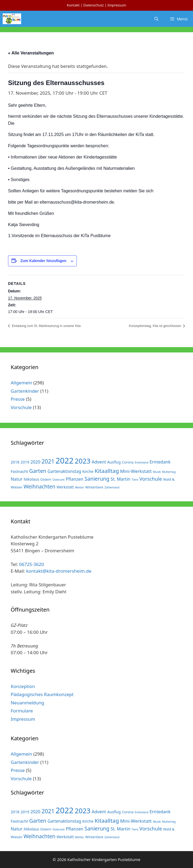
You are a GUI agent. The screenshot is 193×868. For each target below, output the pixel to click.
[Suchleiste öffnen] (156, 19)
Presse (18, 399)
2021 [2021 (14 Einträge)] (48, 461)
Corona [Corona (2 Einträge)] (128, 462)
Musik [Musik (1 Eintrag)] (157, 472)
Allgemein (21, 383)
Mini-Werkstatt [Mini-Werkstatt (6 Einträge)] (136, 471)
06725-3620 (31, 564)
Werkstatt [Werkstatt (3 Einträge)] (65, 487)
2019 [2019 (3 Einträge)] (25, 462)
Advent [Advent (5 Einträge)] (99, 462)
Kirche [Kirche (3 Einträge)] (88, 471)
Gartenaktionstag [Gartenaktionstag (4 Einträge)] (64, 471)
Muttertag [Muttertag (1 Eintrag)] (169, 472)
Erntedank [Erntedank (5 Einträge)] (160, 462)
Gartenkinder (25, 391)
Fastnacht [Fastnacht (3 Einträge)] (19, 471)
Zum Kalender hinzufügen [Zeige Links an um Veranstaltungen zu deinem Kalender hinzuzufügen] (43, 261)
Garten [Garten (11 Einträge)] (38, 471)
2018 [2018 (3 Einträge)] (15, 462)
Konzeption (23, 686)
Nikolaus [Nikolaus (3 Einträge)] (32, 479)
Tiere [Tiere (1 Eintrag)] (135, 480)
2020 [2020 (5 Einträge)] (35, 462)
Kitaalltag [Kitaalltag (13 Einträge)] (107, 471)
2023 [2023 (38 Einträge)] (83, 461)
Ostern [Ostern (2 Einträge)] (46, 479)
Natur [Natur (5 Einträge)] (17, 479)
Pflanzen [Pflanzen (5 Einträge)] (75, 479)
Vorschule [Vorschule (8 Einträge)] (151, 479)
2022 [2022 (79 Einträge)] (65, 461)
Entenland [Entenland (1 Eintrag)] (141, 462)
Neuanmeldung (27, 703)
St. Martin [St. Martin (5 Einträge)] (120, 479)
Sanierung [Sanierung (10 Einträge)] (97, 479)
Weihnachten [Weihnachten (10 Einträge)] (39, 486)
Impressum (117, 5)
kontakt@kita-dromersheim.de (59, 571)
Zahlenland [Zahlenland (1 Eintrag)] (112, 487)
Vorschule (21, 407)
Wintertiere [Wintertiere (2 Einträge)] (94, 487)
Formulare (22, 711)
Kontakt (73, 5)
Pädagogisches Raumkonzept (42, 694)
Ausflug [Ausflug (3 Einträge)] (114, 462)
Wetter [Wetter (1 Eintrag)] (80, 487)
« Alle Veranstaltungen (31, 53)
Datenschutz (93, 5)
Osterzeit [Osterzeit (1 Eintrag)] (58, 480)
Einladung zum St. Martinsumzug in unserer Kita (46, 326)
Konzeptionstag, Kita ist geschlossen (155, 326)
